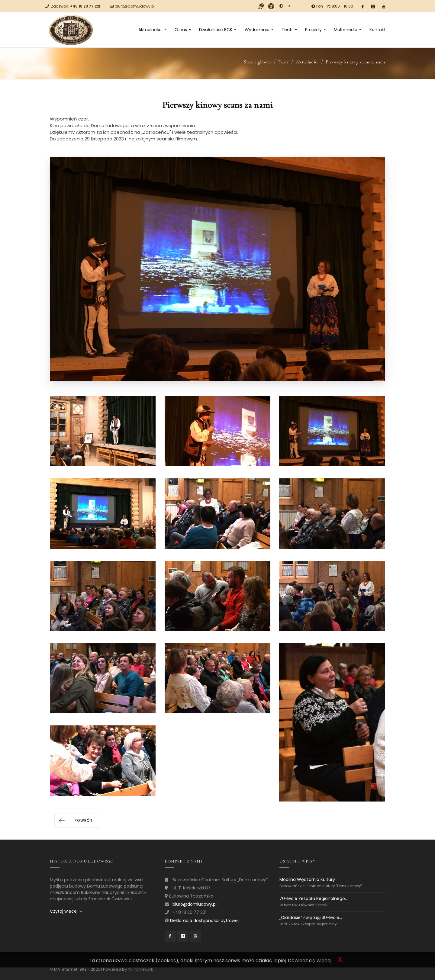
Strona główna (258, 62)
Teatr (289, 30)
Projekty (315, 30)
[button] (77, 821)
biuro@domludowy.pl (135, 6)
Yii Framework (140, 969)
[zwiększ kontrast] (281, 6)
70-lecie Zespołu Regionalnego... (314, 898)
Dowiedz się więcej (310, 961)
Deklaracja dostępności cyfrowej (204, 921)
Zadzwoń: (76, 6)
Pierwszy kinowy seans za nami (355, 62)
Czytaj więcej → (66, 911)
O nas (183, 30)
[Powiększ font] (288, 6)
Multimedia (348, 30)
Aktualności (152, 30)
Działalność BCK (218, 30)
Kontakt (378, 30)
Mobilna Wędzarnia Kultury (307, 880)
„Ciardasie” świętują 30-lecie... (311, 917)
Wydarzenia (259, 30)
